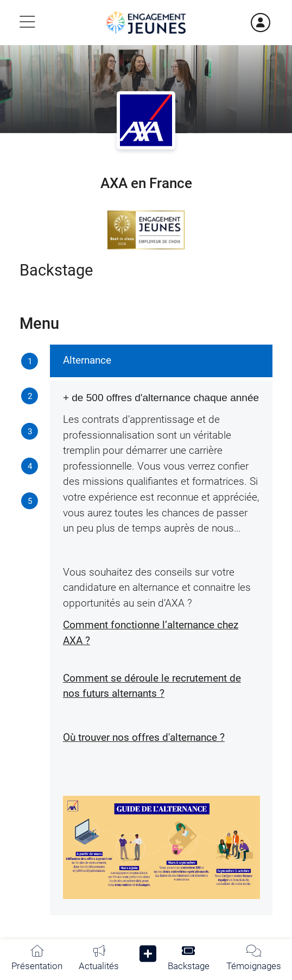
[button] (148, 956)
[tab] (30, 362)
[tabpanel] (161, 630)
